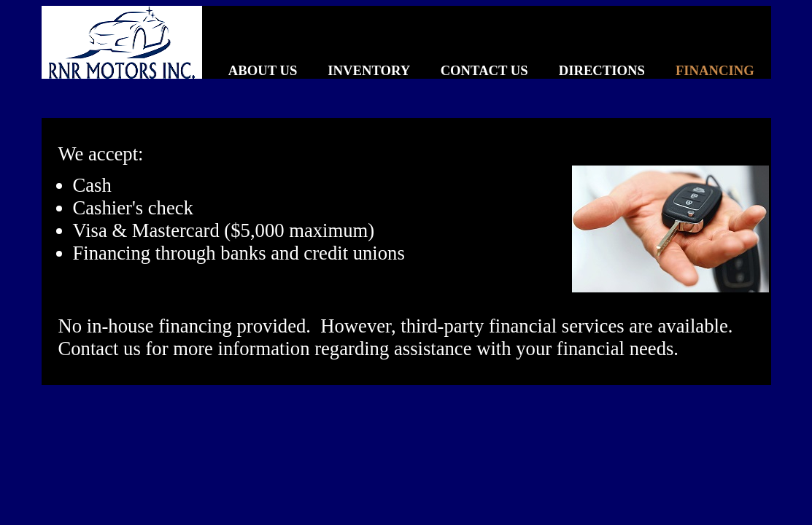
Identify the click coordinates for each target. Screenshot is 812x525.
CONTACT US (470, 70)
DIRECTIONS (588, 70)
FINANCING (701, 70)
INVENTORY (355, 70)
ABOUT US (250, 70)
